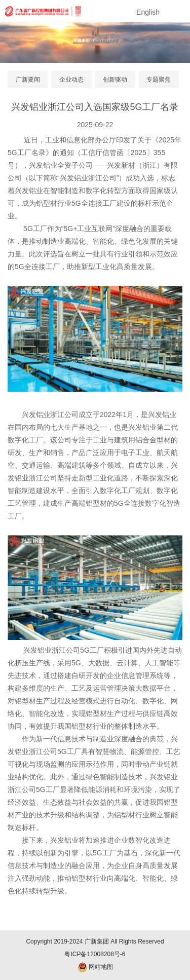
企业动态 (71, 80)
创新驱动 (115, 80)
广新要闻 (28, 80)
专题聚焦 (159, 80)
